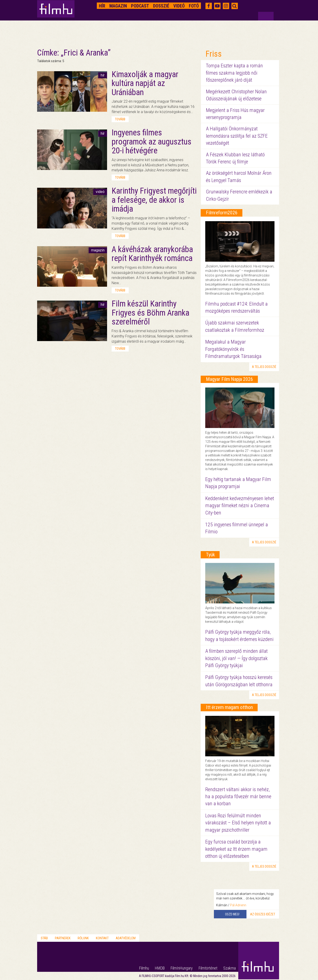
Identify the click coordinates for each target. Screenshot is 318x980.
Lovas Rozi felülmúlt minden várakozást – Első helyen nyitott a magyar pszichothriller (238, 823)
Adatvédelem (126, 938)
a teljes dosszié (264, 367)
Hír (102, 6)
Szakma (230, 968)
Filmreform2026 (222, 213)
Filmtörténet (208, 968)
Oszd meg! (232, 914)
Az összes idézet (263, 914)
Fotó (194, 6)
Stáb (44, 938)
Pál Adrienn (238, 905)
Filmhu (144, 968)
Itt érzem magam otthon (229, 707)
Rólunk (83, 938)
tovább (120, 119)
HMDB (160, 968)
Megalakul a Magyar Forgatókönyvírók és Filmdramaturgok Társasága (233, 349)
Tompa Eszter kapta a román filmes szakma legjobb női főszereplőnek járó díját (234, 73)
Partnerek (63, 938)
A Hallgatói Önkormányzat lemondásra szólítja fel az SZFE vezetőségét (237, 136)
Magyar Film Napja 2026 (230, 379)
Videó (179, 6)
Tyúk (210, 555)
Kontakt (102, 938)
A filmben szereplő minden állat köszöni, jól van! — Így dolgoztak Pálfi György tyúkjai (236, 658)
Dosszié (161, 6)
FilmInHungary (182, 968)
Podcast (140, 6)
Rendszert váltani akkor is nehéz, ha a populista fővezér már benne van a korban (238, 797)
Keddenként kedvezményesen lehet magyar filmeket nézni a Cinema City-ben (240, 506)
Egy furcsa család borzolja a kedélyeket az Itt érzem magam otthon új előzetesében (236, 849)
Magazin (118, 6)
